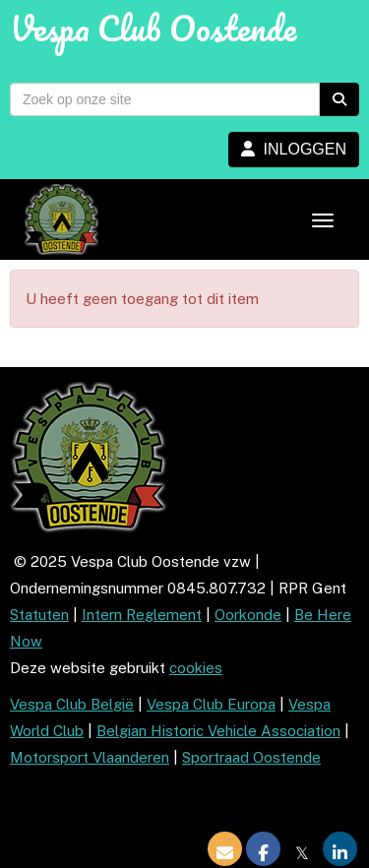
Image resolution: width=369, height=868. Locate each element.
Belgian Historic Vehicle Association (218, 731)
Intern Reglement (142, 615)
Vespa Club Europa (211, 704)
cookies (196, 668)
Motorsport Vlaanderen (90, 757)
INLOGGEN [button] (294, 149)
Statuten (39, 615)
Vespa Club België (72, 704)
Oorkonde (248, 615)
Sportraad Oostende (251, 757)
